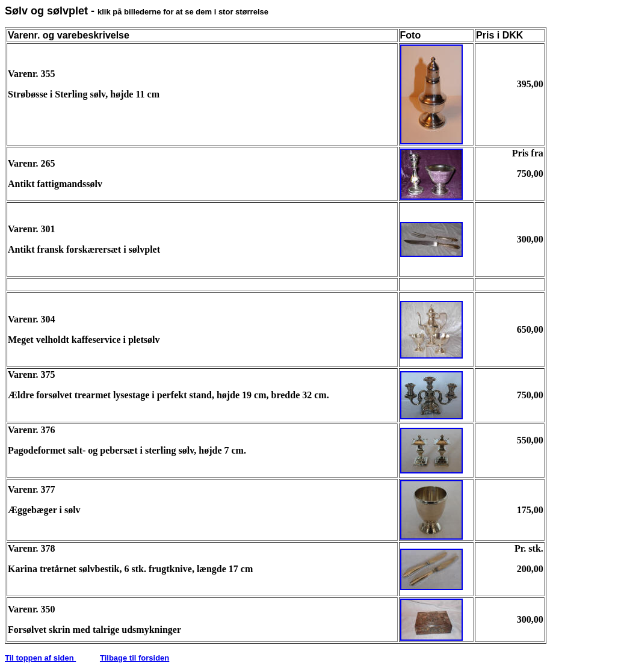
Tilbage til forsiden (134, 658)
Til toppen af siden (40, 658)
